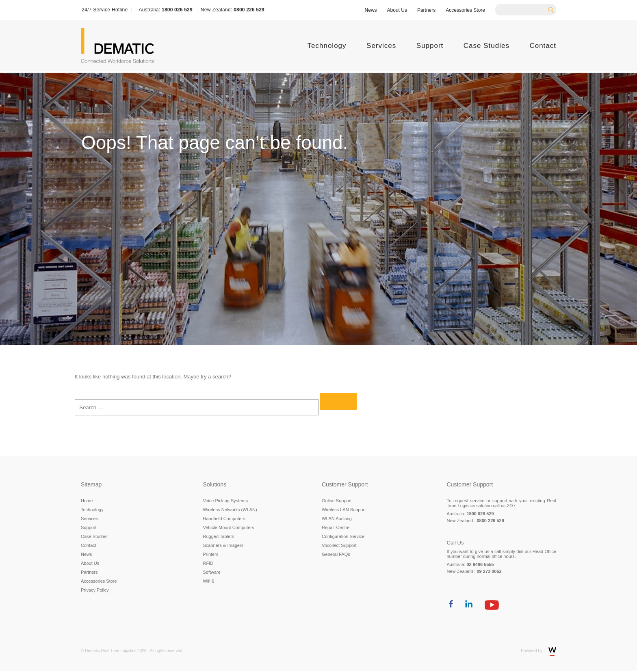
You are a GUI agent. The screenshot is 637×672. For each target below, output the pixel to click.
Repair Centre (336, 527)
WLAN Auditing (337, 519)
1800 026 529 (177, 10)
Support (430, 46)
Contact (543, 46)
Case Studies (486, 46)
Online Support (337, 501)
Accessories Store (465, 10)
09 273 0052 (489, 571)
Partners (426, 10)
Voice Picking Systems (226, 501)
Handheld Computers (224, 519)
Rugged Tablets (219, 536)
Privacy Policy (95, 590)
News (371, 10)
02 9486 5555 (480, 564)
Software (212, 572)
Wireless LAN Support (344, 510)
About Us (397, 10)
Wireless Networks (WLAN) (230, 510)
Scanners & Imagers (223, 545)
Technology (327, 46)
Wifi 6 (209, 581)
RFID (208, 563)
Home (87, 501)
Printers (211, 554)
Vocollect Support (339, 545)
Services (381, 46)
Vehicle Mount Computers (229, 527)
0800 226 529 (249, 10)
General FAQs (336, 554)
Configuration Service (343, 536)
